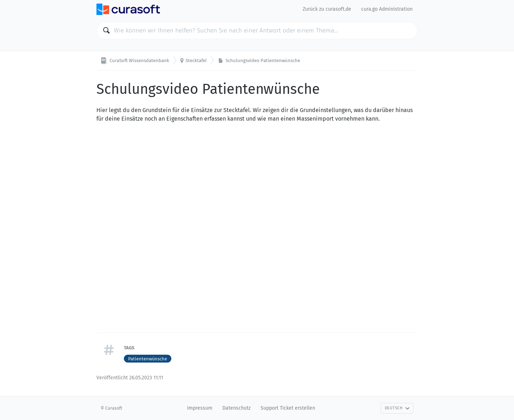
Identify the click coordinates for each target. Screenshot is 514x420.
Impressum (200, 408)
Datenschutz (236, 408)
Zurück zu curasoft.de (327, 9)
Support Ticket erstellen (288, 408)
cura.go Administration (387, 9)
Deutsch (397, 408)
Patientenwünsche (148, 359)
